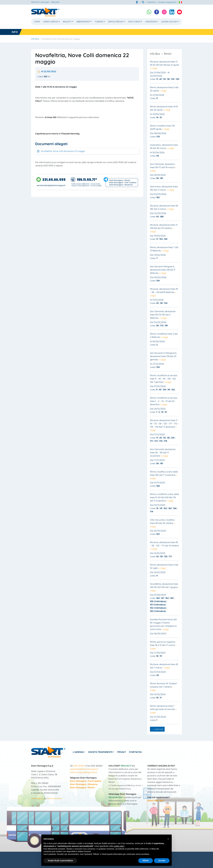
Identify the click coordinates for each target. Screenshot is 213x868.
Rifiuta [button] (146, 861)
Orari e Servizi (51, 22)
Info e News (134, 22)
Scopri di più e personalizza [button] (60, 861)
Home (37, 22)
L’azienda (79, 752)
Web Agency (37, 798)
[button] (168, 839)
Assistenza (151, 22)
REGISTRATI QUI (155, 801)
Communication (54, 798)
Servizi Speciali (116, 22)
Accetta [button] (162, 861)
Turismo (99, 22)
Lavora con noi (169, 22)
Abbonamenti (83, 22)
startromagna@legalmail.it (83, 772)
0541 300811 (79, 766)
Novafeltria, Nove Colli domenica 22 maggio (61, 151)
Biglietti (67, 22)
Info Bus (35, 39)
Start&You (137, 752)
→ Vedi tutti (157, 729)
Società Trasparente (101, 752)
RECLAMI (55, 2)
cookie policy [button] (119, 846)
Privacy (123, 752)
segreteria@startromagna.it (84, 769)
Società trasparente (167, 2)
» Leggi (154, 68)
